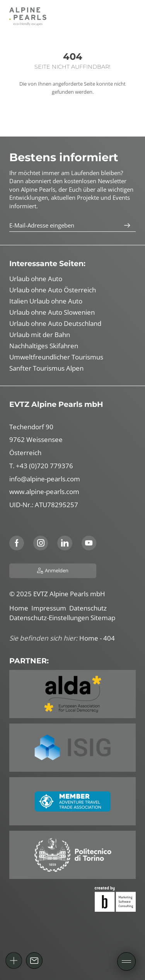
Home (20, 608)
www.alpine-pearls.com (44, 492)
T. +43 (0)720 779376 (41, 466)
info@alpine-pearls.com (45, 479)
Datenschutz (89, 608)
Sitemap (104, 618)
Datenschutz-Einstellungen (50, 618)
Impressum (50, 608)
